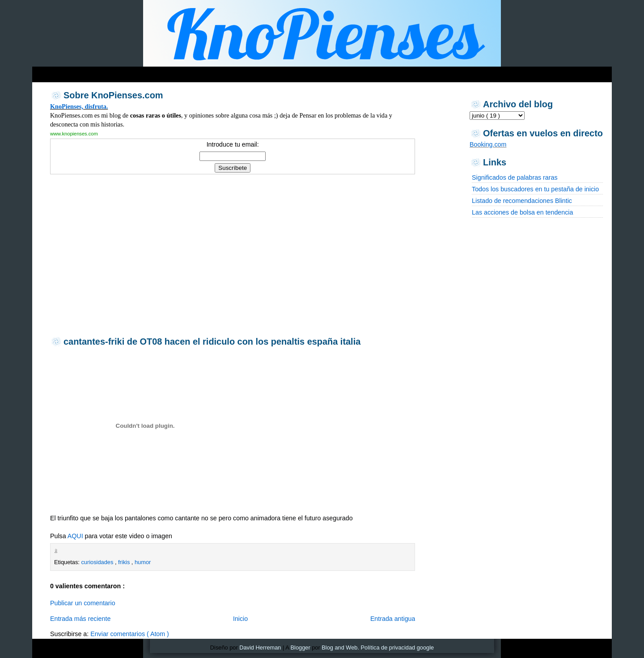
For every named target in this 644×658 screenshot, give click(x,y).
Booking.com (488, 144)
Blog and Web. (340, 647)
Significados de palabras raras (515, 177)
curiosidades (98, 562)
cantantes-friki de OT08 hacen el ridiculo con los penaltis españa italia (212, 342)
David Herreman (260, 647)
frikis (125, 562)
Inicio (240, 619)
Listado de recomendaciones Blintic (522, 201)
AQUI (75, 536)
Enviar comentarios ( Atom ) (130, 634)
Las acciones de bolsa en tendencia (522, 212)
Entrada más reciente (80, 619)
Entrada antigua (393, 619)
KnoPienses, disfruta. (79, 106)
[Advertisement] (233, 254)
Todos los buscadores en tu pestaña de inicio (535, 189)
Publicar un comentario (83, 603)
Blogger (301, 647)
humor (143, 562)
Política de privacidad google (398, 647)
